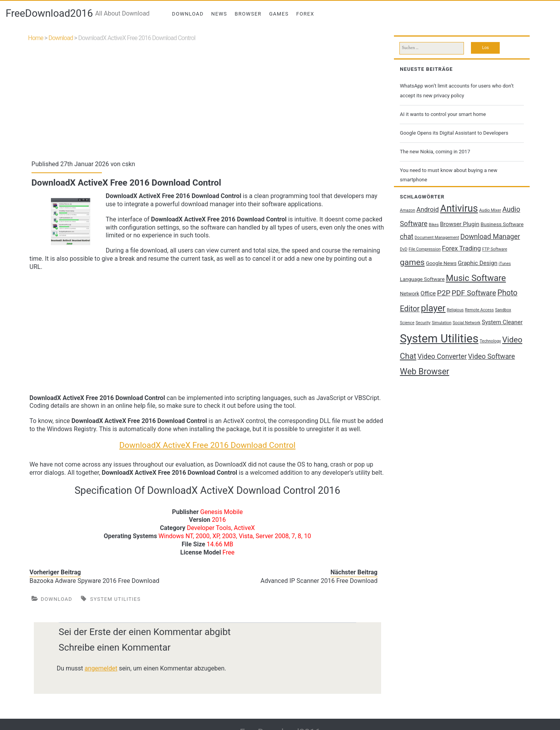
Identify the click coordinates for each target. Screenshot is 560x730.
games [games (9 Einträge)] (412, 262)
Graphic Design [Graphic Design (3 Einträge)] (478, 263)
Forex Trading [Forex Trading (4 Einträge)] (461, 248)
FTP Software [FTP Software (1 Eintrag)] (495, 249)
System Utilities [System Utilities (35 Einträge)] (439, 339)
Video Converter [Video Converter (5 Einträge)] (442, 356)
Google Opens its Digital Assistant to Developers (454, 133)
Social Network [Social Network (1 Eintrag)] (466, 323)
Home (36, 38)
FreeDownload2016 (49, 13)
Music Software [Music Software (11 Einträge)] (476, 278)
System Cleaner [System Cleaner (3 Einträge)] (502, 322)
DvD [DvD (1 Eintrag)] (403, 249)
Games (279, 14)
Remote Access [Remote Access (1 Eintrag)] (479, 310)
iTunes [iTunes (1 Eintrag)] (505, 264)
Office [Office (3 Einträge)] (428, 293)
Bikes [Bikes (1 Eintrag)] (434, 225)
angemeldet (101, 668)
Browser (248, 14)
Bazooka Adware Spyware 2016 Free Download (94, 581)
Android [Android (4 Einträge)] (428, 210)
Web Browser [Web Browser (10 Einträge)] (424, 371)
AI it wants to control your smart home (443, 114)
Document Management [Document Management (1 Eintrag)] (437, 238)
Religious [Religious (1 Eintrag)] (455, 310)
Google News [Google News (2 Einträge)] (441, 263)
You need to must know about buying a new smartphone (448, 175)
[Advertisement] (207, 99)
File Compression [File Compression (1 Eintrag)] (425, 249)
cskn (129, 164)
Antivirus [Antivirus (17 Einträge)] (459, 208)
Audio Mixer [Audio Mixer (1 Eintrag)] (490, 210)
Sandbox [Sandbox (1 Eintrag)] (503, 310)
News (219, 14)
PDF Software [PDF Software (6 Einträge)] (474, 293)
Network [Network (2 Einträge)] (409, 294)
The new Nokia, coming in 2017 (435, 152)
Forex (305, 14)
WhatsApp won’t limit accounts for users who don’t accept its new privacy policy (457, 90)
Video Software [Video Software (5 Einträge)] (492, 356)
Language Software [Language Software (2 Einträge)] (422, 279)
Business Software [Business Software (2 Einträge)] (502, 224)
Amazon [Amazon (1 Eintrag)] (407, 210)
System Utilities (115, 599)
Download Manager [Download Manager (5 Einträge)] (490, 237)
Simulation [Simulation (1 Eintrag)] (442, 323)
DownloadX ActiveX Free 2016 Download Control (207, 445)
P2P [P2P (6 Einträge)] (444, 293)
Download (188, 14)
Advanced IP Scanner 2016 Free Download (319, 581)
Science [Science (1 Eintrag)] (407, 323)
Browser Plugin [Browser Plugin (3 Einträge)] (459, 224)
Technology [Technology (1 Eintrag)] (491, 341)
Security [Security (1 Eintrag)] (423, 323)
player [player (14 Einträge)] (433, 308)
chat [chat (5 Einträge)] (407, 237)
